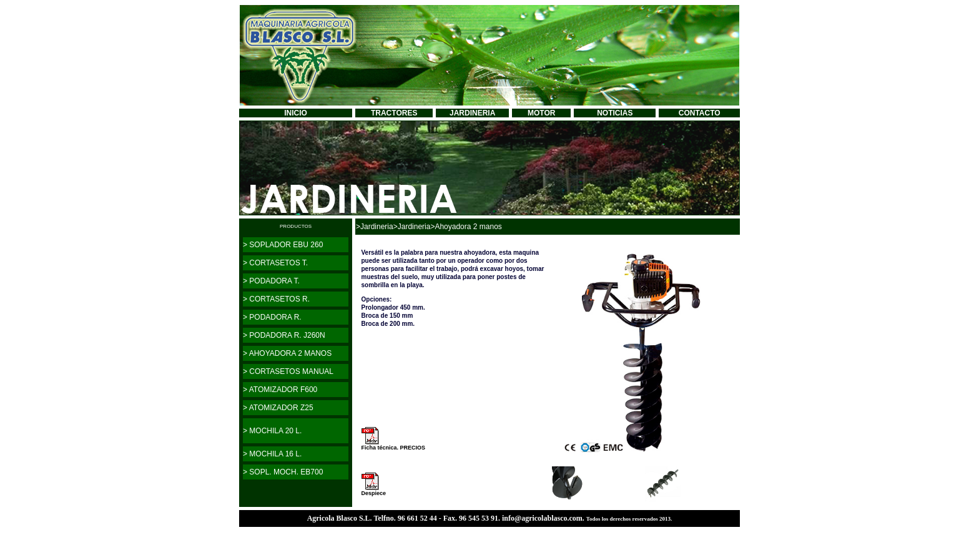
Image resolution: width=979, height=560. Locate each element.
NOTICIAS (615, 113)
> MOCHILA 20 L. (272, 431)
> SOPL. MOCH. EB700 (283, 472)
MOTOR (541, 113)
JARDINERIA (472, 113)
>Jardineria (375, 227)
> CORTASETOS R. (276, 299)
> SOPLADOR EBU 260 (283, 245)
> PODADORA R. (272, 317)
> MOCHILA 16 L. (272, 454)
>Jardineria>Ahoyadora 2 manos (448, 227)
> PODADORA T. (271, 281)
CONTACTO (700, 113)
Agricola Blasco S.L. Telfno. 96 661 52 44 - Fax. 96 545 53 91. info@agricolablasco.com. (447, 518)
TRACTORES (394, 113)
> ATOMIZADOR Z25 (278, 408)
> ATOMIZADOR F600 (280, 390)
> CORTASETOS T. (275, 263)
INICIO (296, 113)
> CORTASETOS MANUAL (288, 371)
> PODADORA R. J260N (284, 335)
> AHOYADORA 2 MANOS (287, 353)
